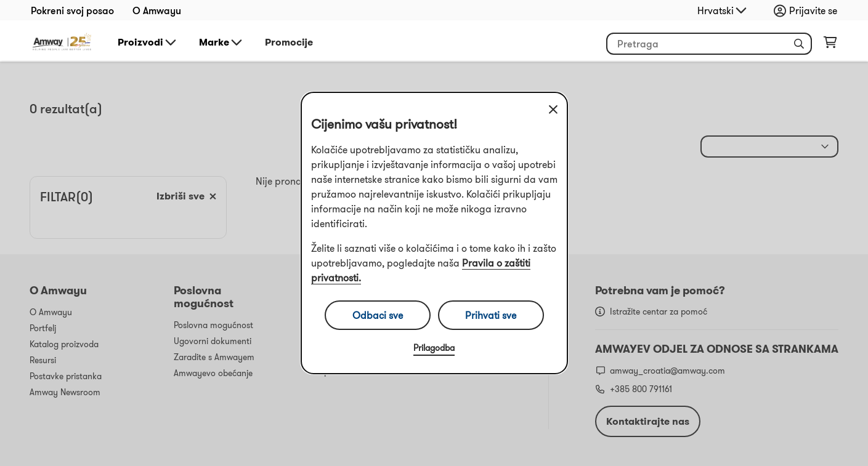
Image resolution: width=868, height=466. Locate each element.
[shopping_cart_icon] (830, 45)
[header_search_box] (709, 44)
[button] (799, 44)
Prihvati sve (491, 315)
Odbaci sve (378, 315)
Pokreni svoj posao (72, 10)
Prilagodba (434, 348)
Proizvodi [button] (148, 42)
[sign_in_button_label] (809, 10)
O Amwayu (157, 10)
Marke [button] (221, 42)
